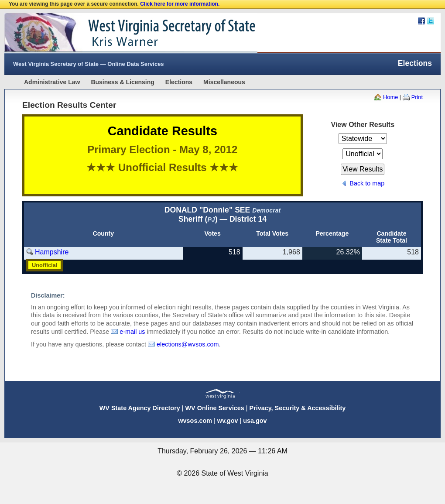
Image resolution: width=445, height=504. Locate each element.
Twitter (431, 21)
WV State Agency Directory (140, 408)
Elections (179, 82)
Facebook (421, 21)
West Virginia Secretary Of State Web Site (117, 33)
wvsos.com (195, 421)
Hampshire (52, 252)
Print (417, 97)
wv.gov (228, 421)
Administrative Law (52, 82)
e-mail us (132, 332)
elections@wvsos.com (188, 344)
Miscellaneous (224, 82)
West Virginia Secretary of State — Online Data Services (89, 64)
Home (390, 97)
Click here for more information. (180, 4)
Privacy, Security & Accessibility (297, 408)
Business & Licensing (122, 82)
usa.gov (255, 421)
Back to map (367, 183)
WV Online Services (215, 408)
